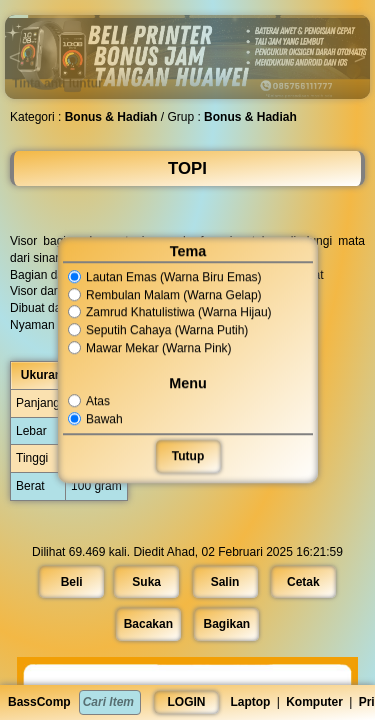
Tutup (187, 456)
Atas (90, 401)
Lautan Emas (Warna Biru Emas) (165, 277)
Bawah (96, 419)
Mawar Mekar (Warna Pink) (150, 348)
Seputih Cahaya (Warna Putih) (158, 330)
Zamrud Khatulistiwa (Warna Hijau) (170, 313)
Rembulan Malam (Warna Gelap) (165, 295)
